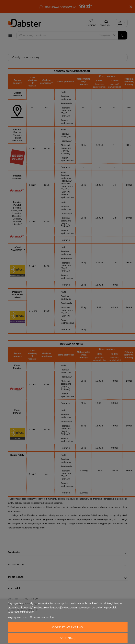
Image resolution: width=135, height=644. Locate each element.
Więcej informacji (18, 617)
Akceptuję (68, 638)
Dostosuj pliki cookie (42, 617)
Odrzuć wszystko (67, 627)
